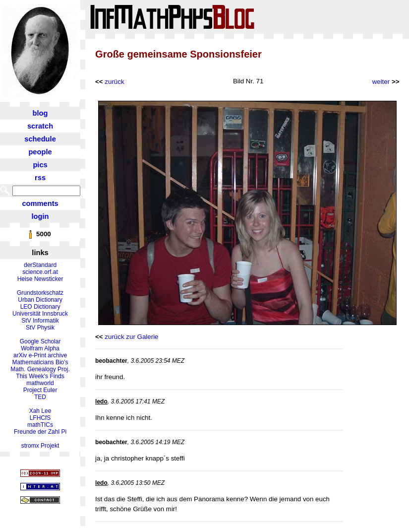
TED (40, 397)
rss (40, 178)
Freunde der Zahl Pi (40, 432)
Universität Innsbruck (40, 314)
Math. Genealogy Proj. (40, 369)
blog (40, 113)
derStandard (40, 265)
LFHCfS (40, 418)
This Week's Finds (40, 376)
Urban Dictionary (40, 300)
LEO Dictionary (40, 307)
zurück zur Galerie (131, 337)
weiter (381, 82)
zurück (114, 82)
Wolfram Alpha (40, 348)
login (40, 216)
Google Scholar (40, 341)
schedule (40, 139)
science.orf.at (40, 272)
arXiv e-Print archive (40, 355)
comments (40, 203)
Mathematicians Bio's (40, 362)
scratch (40, 126)
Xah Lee (40, 411)
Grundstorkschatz (40, 293)
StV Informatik (40, 321)
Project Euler (40, 390)
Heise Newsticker (40, 279)
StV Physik (40, 328)
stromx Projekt (40, 446)
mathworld (40, 383)
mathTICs (40, 425)
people (40, 152)
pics (40, 165)
